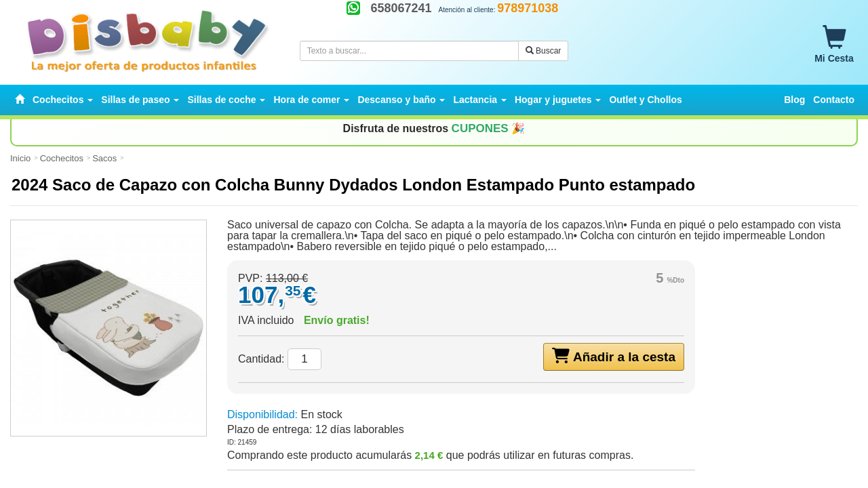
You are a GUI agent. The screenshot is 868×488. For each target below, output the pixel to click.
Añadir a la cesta (614, 356)
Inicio (20, 158)
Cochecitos (62, 158)
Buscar (544, 51)
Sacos (104, 158)
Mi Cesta (834, 45)
